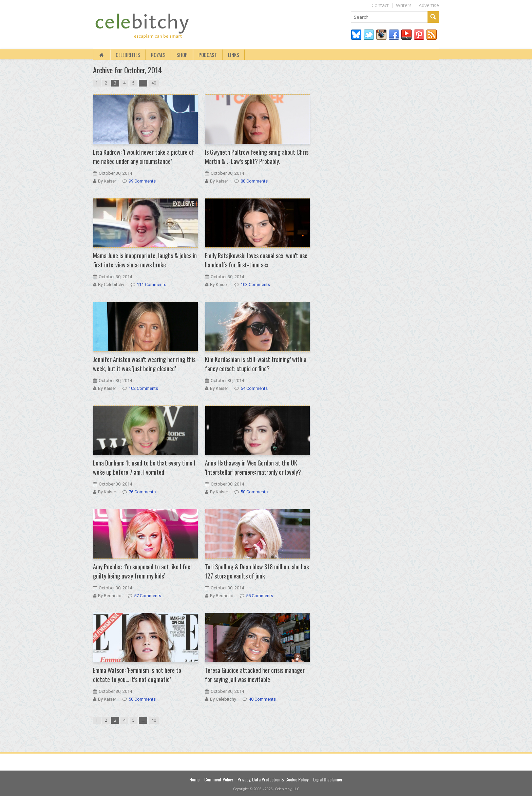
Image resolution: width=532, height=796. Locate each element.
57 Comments (148, 596)
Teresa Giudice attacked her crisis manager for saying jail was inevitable (255, 675)
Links (234, 55)
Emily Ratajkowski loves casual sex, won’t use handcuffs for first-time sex (256, 260)
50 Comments (254, 492)
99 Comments (142, 181)
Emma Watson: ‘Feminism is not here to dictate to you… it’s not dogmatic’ (137, 675)
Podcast (208, 55)
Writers (404, 5)
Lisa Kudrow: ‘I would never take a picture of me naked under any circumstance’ (144, 157)
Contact (380, 5)
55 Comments (260, 596)
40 (154, 83)
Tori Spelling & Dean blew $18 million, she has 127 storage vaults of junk (257, 571)
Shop (182, 55)
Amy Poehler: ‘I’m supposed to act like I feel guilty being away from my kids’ (142, 571)
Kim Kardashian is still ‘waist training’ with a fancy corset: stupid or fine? (256, 364)
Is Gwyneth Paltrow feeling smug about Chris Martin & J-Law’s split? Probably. (257, 157)
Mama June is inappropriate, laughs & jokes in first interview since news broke (145, 260)
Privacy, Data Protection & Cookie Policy (273, 779)
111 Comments (151, 285)
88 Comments (254, 181)
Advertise (429, 5)
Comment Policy (218, 779)
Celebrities (128, 55)
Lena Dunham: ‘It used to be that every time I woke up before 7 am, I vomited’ (144, 467)
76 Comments (142, 492)
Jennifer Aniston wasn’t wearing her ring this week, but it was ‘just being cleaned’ (144, 364)
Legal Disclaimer (328, 779)
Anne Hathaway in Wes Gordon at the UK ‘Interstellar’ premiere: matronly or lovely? (253, 467)
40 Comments (262, 699)
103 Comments (255, 285)
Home (194, 779)
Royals (158, 55)
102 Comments (143, 388)
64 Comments (254, 388)
